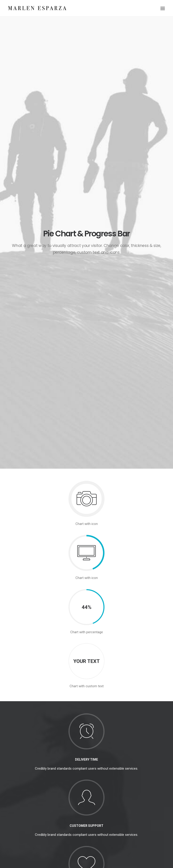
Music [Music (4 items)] (133, 784)
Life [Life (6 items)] (122, 784)
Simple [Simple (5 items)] (147, 784)
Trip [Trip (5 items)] (136, 797)
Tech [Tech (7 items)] (148, 790)
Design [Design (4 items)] (124, 777)
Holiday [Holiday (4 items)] (151, 777)
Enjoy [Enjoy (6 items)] (137, 777)
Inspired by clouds (77, 789)
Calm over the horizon (80, 778)
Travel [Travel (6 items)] (124, 797)
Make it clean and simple (82, 800)
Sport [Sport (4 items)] (124, 790)
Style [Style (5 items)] (137, 790)
